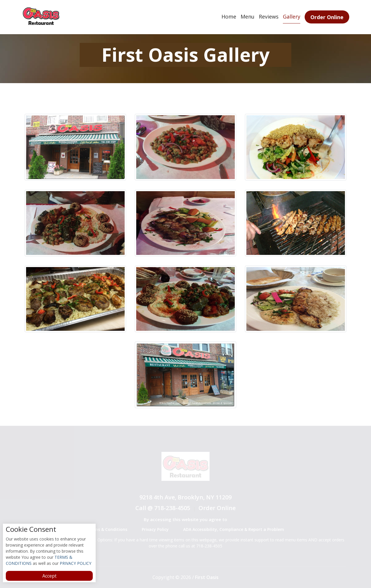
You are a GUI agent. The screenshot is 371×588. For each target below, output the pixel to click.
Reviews (269, 17)
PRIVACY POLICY (75, 563)
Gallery (292, 17)
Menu (248, 17)
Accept (49, 576)
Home (229, 17)
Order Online (327, 17)
